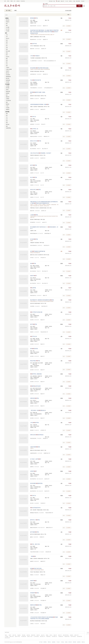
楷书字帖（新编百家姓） (36, 374)
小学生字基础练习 (35, 56)
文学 (7, 37)
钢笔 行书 (60, 635)
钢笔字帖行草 (7, 638)
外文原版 (8, 31)
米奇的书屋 (47, 552)
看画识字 (45, 26)
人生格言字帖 (34, 215)
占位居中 (12, 6)
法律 (7, 48)
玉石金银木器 (8, 101)
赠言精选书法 (34, 18)
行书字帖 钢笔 (36, 636)
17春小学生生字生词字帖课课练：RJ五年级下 (41, 153)
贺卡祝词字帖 (34, 239)
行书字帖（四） (34, 129)
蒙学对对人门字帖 (35, 520)
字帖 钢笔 (24, 635)
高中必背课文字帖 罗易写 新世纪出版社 (39, 68)
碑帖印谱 (8, 97)
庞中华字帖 (34, 165)
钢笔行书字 (76, 635)
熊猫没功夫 (46, 136)
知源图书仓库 (46, 453)
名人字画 (8, 29)
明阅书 (44, 295)
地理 (7, 42)
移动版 (66, 642)
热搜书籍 (79, 642)
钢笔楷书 (71, 635)
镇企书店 (46, 479)
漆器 (7, 102)
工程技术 (8, 68)
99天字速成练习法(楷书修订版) (38, 251)
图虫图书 (45, 40)
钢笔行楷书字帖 (66, 635)
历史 (7, 40)
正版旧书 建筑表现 (35, 447)
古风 (41, 467)
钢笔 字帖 (14, 635)
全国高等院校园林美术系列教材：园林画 (40, 104)
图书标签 (75, 642)
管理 (7, 60)
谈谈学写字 (34, 276)
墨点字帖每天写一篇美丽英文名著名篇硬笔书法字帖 (42, 300)
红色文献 (8, 82)
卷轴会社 (42, 575)
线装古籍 (8, 20)
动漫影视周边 (8, 128)
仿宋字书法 (34, 44)
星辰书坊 (43, 49)
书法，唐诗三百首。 (35, 544)
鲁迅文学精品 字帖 (35, 361)
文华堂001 (42, 430)
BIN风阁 (41, 537)
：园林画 (33, 556)
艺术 (7, 44)
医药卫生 (8, 73)
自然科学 (8, 71)
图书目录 (70, 642)
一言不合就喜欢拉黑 (47, 88)
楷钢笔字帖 (33, 635)
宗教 (7, 53)
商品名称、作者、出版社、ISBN (50, 6)
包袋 (7, 121)
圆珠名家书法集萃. (36, 386)
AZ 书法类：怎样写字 (36, 459)
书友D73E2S (44, 306)
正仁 (41, 173)
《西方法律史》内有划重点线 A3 (38, 410)
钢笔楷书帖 (48, 636)
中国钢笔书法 (61, 636)
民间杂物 (45, 438)
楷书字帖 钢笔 (73, 636)
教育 (7, 58)
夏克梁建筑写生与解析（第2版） (38, 92)
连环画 (7, 90)
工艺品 (7, 106)
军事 (7, 49)
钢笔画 (47, 635)
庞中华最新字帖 (34, 532)
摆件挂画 (8, 124)
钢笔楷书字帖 (67, 636)
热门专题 (8, 10)
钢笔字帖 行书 (43, 636)
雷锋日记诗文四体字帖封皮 (37, 435)
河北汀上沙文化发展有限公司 (49, 61)
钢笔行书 (55, 635)
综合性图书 (8, 75)
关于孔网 (41, 642)
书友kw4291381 (43, 332)
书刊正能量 (43, 588)
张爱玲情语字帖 (34, 398)
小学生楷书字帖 (34, 423)
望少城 (43, 124)
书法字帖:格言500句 (35, 508)
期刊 (7, 24)
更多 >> (69, 15)
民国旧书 (8, 22)
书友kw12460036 (48, 513)
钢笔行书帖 (12, 636)
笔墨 (7, 114)
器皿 (7, 126)
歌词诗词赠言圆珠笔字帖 (36, 483)
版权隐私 (54, 642)
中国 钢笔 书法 (54, 636)
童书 (7, 62)
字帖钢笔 (19, 635)
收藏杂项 (8, 110)
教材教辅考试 (8, 77)
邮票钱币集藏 (47, 233)
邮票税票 (8, 93)
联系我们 (45, 642)
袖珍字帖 (33, 263)
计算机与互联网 (9, 69)
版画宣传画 (8, 91)
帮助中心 (49, 642)
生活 (7, 64)
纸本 (7, 115)
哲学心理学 (8, 51)
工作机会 (62, 642)
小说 (7, 35)
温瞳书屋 (42, 99)
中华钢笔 (7, 636)
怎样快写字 (34, 471)
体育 (7, 66)
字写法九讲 (34, 336)
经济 (7, 55)
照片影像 (8, 88)
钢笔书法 (38, 635)
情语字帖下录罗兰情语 (36, 568)
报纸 (7, 25)
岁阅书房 (45, 74)
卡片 (7, 117)
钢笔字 (10, 635)
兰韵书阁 (42, 503)
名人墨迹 (8, 27)
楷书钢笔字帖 (79, 636)
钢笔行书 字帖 (30, 636)
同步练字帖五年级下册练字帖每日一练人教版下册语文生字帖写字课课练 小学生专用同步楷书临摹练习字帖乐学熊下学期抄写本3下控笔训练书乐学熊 (44, 32)
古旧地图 (8, 86)
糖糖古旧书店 (49, 528)
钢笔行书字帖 (17, 636)
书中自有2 (42, 258)
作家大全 (83, 642)
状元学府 (42, 158)
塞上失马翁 (44, 149)
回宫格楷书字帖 (34, 593)
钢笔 (15, 10)
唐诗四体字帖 (34, 349)
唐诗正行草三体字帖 (35, 190)
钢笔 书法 (43, 635)
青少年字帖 (34, 177)
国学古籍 (8, 78)
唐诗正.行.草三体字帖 (36, 141)
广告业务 (58, 642)
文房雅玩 (8, 99)
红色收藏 (8, 108)
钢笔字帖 (28, 635)
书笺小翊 (42, 624)
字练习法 (33, 117)
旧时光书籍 (46, 245)
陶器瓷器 (8, 104)
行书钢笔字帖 (24, 636)
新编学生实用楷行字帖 (36, 605)
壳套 (7, 123)
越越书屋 (42, 561)
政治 (7, 46)
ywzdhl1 (44, 222)
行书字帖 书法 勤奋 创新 (36, 312)
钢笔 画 (51, 635)
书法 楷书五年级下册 (36, 80)
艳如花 (42, 320)
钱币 (7, 95)
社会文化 (8, 57)
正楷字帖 (33, 288)
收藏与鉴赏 (8, 80)
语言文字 (8, 38)
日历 (7, 119)
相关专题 (7, 632)
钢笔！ (6, 635)
